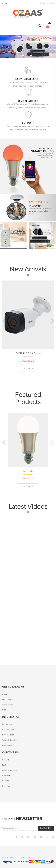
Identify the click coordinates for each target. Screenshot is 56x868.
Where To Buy (8, 730)
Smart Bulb (28, 471)
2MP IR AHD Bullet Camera (28, 353)
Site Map (6, 786)
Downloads (7, 745)
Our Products (8, 699)
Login (42, 3)
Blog (4, 710)
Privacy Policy (8, 735)
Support (6, 760)
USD (5, 3)
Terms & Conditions (10, 740)
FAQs (5, 765)
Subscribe (46, 828)
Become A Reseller (10, 770)
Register (50, 3)
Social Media (8, 705)
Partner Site (7, 724)
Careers (6, 781)
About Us (6, 694)
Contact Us (7, 776)
